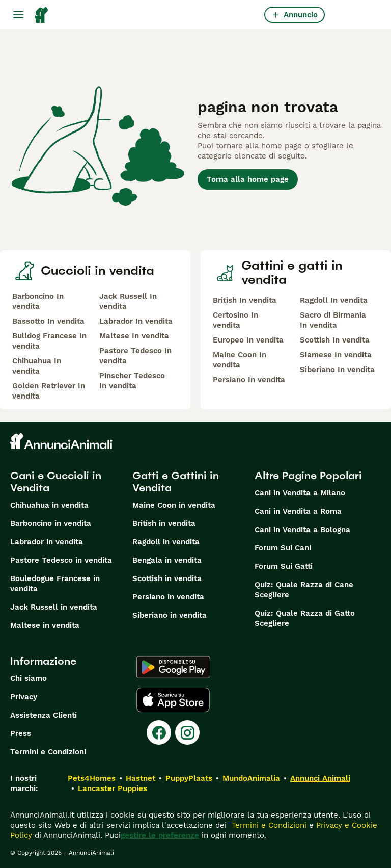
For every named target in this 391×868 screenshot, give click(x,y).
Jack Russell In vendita (128, 301)
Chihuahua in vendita (49, 505)
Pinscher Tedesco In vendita (132, 381)
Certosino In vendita (235, 320)
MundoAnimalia (251, 778)
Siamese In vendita (336, 355)
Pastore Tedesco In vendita (135, 356)
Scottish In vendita (335, 340)
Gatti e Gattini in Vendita (176, 482)
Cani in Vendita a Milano (300, 493)
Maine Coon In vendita (240, 360)
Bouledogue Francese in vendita (55, 584)
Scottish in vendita (167, 578)
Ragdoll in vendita (166, 542)
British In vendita (245, 300)
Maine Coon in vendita (174, 505)
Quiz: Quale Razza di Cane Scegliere (304, 590)
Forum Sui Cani (283, 548)
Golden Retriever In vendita (49, 391)
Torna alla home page (248, 179)
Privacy (24, 697)
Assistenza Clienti (44, 715)
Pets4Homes (92, 778)
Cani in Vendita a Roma (298, 511)
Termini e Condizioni (48, 752)
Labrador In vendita (136, 321)
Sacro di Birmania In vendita (333, 320)
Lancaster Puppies (113, 788)
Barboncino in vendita (51, 523)
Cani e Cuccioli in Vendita (56, 482)
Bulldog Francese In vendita (49, 341)
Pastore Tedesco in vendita (61, 560)
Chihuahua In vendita (37, 366)
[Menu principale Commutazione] (18, 15)
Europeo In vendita (248, 340)
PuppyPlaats (189, 778)
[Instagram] (187, 732)
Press (21, 733)
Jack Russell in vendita (54, 607)
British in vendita (164, 523)
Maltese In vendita (134, 336)
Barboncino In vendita (38, 301)
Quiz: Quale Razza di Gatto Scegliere (305, 618)
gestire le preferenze (160, 835)
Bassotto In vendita (48, 321)
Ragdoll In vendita (334, 300)
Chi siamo (29, 678)
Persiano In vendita (249, 380)
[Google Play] (173, 667)
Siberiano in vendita (170, 615)
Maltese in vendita (45, 625)
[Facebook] (159, 732)
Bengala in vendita (167, 560)
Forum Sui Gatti (284, 566)
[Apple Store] (173, 700)
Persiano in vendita (168, 597)
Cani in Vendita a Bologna (302, 530)
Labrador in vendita (47, 542)
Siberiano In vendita (337, 370)
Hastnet (141, 778)
